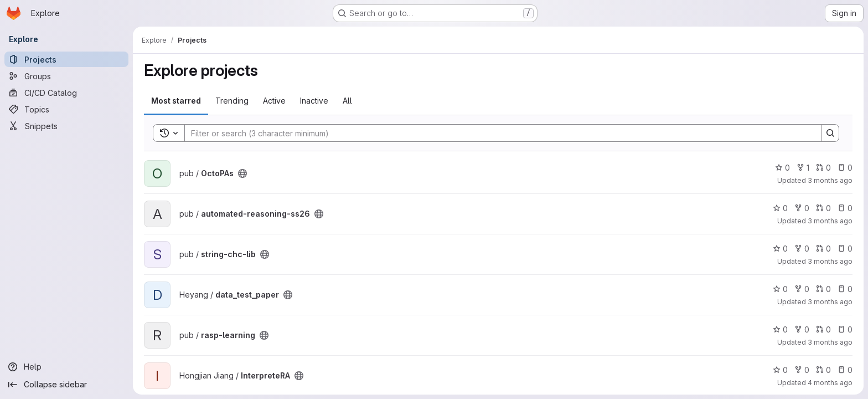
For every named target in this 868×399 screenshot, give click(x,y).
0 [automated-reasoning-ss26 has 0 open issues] (845, 208)
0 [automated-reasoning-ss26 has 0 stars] (780, 208)
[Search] (498, 133)
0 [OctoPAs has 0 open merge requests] (823, 168)
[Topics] (66, 109)
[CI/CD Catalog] (66, 93)
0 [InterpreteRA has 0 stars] (780, 370)
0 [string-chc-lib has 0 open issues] (845, 249)
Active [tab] (274, 101)
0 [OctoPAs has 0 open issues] (845, 168)
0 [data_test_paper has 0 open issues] (845, 289)
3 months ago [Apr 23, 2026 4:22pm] (830, 221)
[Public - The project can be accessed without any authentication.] (242, 173)
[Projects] (66, 59)
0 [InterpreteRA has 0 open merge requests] (823, 370)
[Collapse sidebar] (66, 385)
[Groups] (66, 76)
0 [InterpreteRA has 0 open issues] (845, 370)
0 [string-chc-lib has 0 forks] (802, 249)
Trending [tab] (232, 101)
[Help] (66, 367)
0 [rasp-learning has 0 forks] (802, 329)
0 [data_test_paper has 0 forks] (802, 289)
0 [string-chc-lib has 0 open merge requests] (823, 249)
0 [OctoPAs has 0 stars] (782, 168)
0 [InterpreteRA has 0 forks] (802, 370)
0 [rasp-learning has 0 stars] (780, 329)
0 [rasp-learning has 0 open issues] (845, 329)
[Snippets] (66, 126)
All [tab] (347, 101)
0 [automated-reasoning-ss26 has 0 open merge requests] (823, 208)
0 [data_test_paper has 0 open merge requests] (823, 289)
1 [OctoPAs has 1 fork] (803, 168)
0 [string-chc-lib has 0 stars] (780, 249)
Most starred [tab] (176, 101)
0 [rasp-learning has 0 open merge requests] (823, 329)
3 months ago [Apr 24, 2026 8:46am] (830, 180)
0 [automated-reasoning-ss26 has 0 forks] (802, 208)
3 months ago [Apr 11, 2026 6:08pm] (830, 342)
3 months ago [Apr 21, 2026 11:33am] (830, 261)
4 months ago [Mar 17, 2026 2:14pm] (830, 383)
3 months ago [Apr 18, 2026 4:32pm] (830, 302)
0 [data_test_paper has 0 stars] (780, 289)
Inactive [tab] (314, 101)
